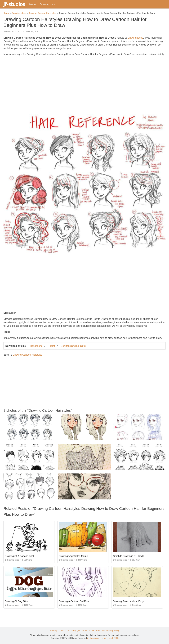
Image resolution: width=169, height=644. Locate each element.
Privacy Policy (113, 630)
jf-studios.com (94, 638)
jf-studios (14, 4)
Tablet (52, 346)
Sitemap (54, 630)
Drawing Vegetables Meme (73, 556)
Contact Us (64, 630)
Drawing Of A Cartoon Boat (19, 556)
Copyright (75, 630)
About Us (100, 630)
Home (33, 4)
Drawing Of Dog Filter (17, 601)
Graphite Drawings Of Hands (128, 556)
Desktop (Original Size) (73, 346)
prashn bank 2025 (110, 638)
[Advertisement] (84, 83)
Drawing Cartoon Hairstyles (27, 355)
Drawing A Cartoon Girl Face (74, 601)
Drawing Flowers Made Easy (128, 601)
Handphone (36, 346)
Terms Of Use (88, 630)
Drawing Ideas (48, 4)
